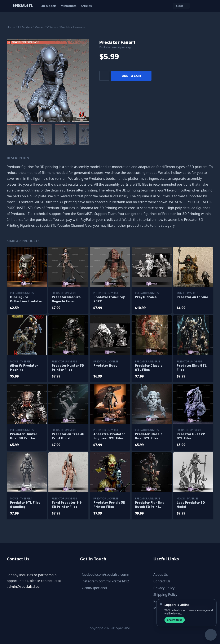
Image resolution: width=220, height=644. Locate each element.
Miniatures (69, 6)
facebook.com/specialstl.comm (106, 574)
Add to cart (132, 76)
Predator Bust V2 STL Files (191, 436)
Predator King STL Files (192, 368)
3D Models (49, 6)
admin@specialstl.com (25, 587)
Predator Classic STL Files (149, 368)
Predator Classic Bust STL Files (149, 436)
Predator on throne (192, 297)
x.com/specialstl (94, 588)
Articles (86, 6)
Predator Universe (73, 27)
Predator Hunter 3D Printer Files (68, 368)
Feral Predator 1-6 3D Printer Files (67, 505)
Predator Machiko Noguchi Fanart (66, 299)
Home (11, 27)
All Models (25, 27)
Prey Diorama (146, 297)
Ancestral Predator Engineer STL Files (109, 436)
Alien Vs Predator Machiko (24, 368)
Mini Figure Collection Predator (26, 299)
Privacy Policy (164, 588)
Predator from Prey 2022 (109, 299)
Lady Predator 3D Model (191, 505)
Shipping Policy (165, 595)
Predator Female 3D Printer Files (109, 505)
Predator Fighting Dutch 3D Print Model (150, 505)
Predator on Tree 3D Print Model (68, 436)
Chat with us (175, 620)
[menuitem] (18, 134)
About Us (161, 574)
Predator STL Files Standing (25, 505)
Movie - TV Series (46, 27)
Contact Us (162, 581)
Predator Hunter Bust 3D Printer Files (24, 436)
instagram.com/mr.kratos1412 (105, 581)
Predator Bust (105, 366)
